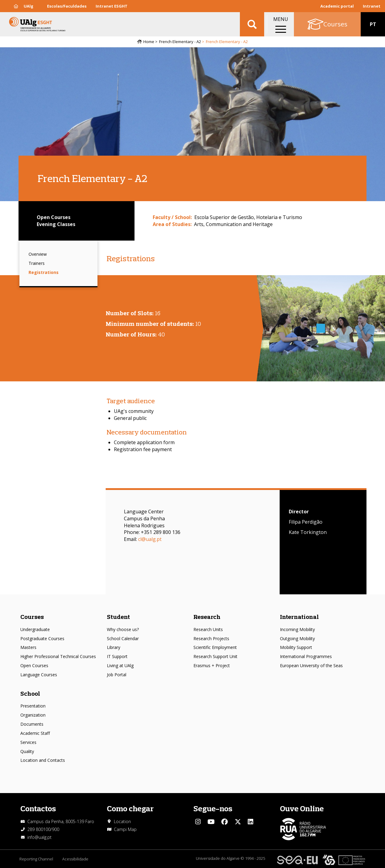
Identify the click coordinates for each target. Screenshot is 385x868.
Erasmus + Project (212, 665)
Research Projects (211, 638)
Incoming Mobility (297, 629)
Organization (33, 715)
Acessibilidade (75, 859)
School (30, 693)
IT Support (117, 656)
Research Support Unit (215, 656)
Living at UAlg (120, 665)
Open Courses (34, 665)
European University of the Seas (311, 665)
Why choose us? (123, 629)
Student (118, 617)
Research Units (208, 629)
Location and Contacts (43, 760)
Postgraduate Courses (42, 638)
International (299, 617)
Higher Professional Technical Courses (58, 656)
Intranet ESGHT (112, 6)
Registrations (44, 272)
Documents (32, 724)
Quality (27, 751)
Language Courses (39, 675)
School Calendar (123, 638)
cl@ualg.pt (150, 539)
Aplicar (252, 24)
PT (373, 24)
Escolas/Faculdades (67, 6)
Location (122, 821)
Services (28, 742)
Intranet (372, 6)
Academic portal (337, 6)
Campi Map (125, 829)
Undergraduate (35, 629)
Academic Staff (35, 733)
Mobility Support (296, 647)
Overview (38, 254)
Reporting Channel (36, 859)
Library (114, 647)
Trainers (37, 263)
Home (149, 42)
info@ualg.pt (39, 837)
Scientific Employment (215, 647)
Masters (28, 647)
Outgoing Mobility (297, 638)
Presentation (33, 706)
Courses (32, 617)
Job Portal (117, 675)
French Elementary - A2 (180, 42)
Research (207, 617)
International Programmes (306, 656)
